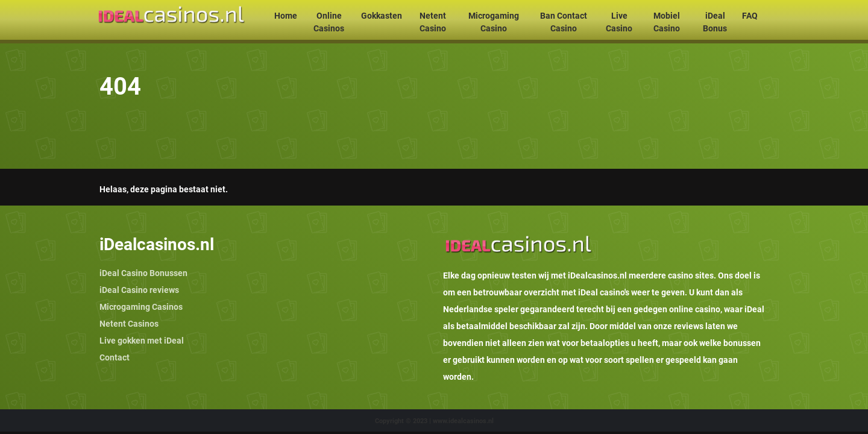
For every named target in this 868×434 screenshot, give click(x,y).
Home (286, 16)
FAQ (750, 16)
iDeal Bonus (715, 22)
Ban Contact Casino (564, 22)
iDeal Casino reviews (139, 290)
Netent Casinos (129, 324)
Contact (115, 357)
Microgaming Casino (494, 22)
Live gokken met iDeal (142, 341)
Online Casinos (329, 22)
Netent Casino (433, 22)
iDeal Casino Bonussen (143, 273)
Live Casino (619, 22)
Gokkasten (382, 16)
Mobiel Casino (667, 22)
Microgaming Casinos (141, 307)
